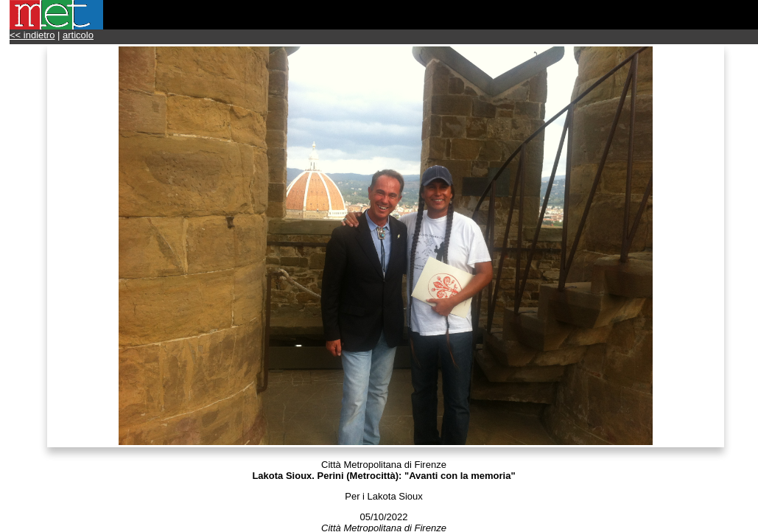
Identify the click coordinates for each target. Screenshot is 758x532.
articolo (78, 35)
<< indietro (32, 35)
